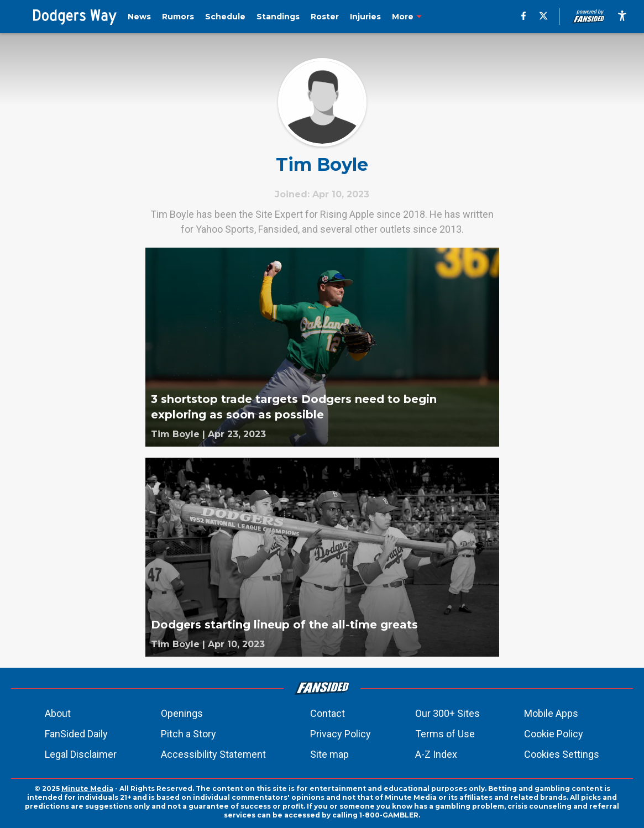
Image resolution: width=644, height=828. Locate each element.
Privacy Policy (341, 734)
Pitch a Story (189, 734)
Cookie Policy (554, 734)
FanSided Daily (76, 734)
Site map (329, 754)
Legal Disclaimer (81, 754)
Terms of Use (445, 734)
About (58, 713)
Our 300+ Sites (447, 713)
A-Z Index (436, 754)
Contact (328, 713)
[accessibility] (622, 17)
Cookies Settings (562, 754)
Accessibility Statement (213, 754)
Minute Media (87, 788)
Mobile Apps (551, 713)
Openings (182, 713)
